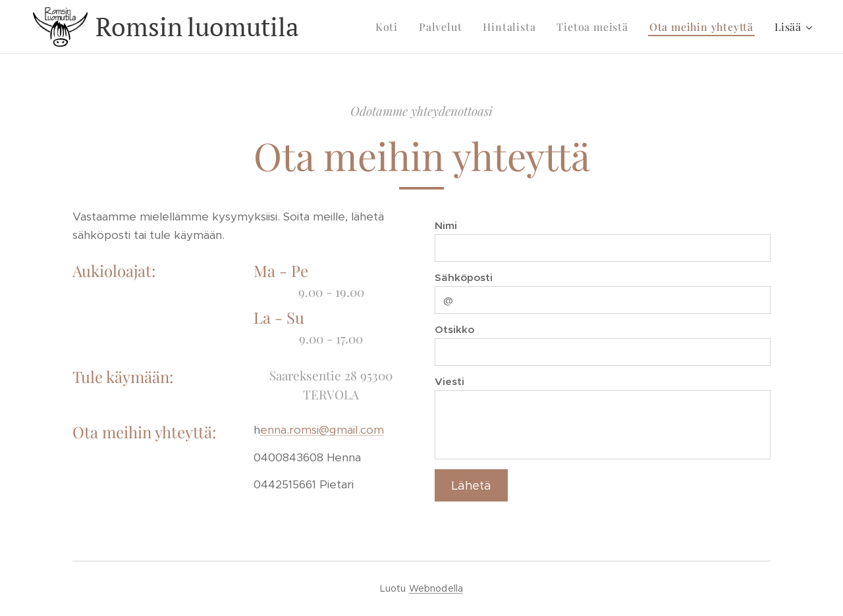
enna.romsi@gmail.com (322, 430)
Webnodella (436, 588)
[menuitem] (390, 27)
